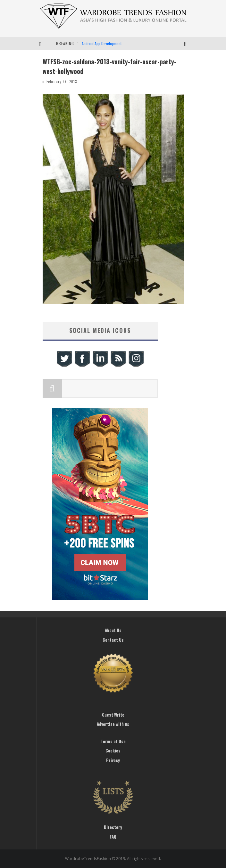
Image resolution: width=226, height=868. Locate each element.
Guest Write (113, 715)
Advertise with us (113, 724)
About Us (113, 630)
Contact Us (113, 640)
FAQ (113, 837)
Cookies (113, 751)
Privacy (113, 760)
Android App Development (102, 43)
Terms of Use (113, 741)
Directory (113, 827)
